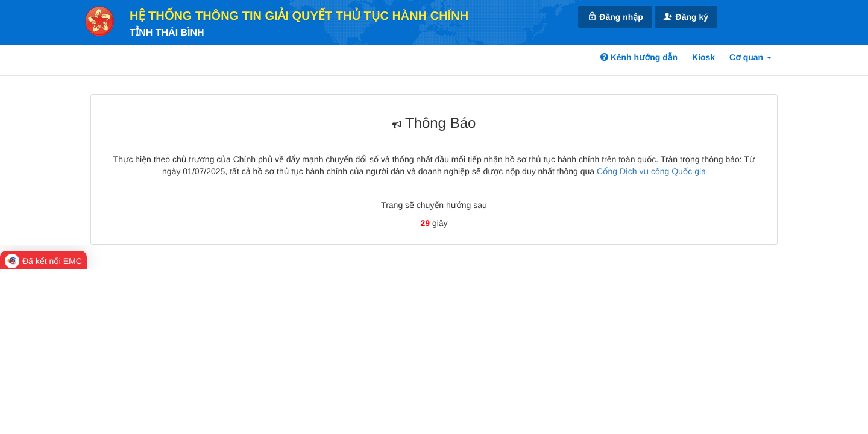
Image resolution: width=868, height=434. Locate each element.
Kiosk (703, 57)
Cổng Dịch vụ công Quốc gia (651, 171)
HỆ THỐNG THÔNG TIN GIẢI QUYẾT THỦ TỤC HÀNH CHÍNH (299, 16)
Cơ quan (750, 57)
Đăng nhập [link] (615, 17)
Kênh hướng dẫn (639, 57)
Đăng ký (686, 17)
